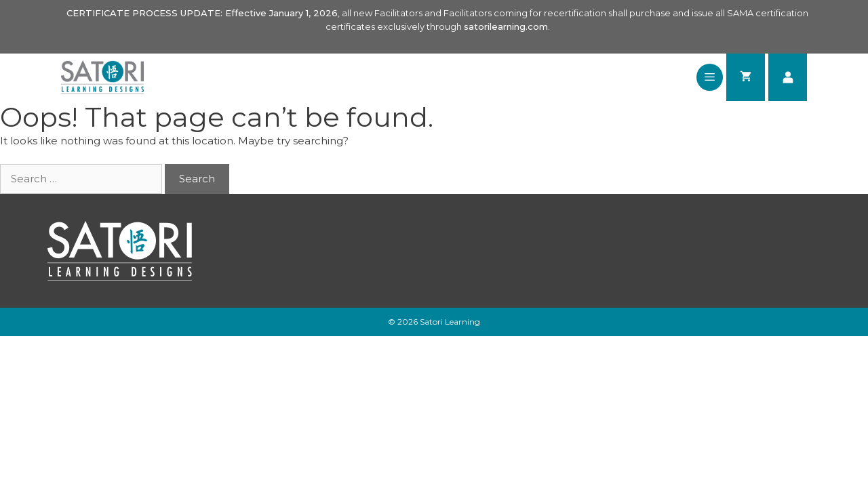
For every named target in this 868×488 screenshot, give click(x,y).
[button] (710, 77)
